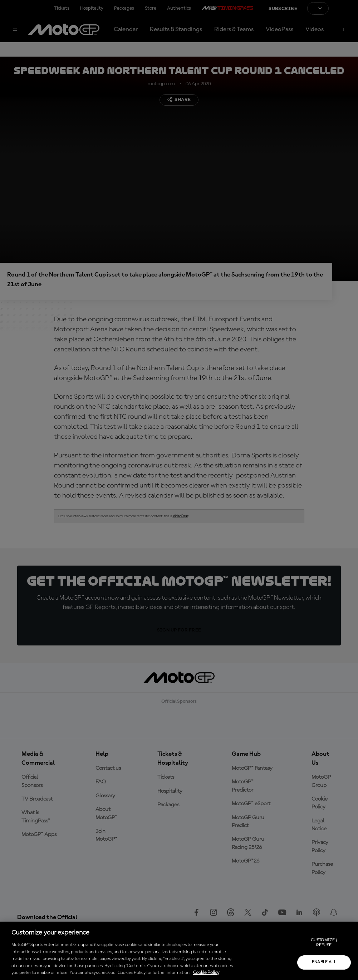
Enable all (324, 962)
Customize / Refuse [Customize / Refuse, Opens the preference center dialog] (324, 943)
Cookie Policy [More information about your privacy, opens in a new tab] (206, 973)
